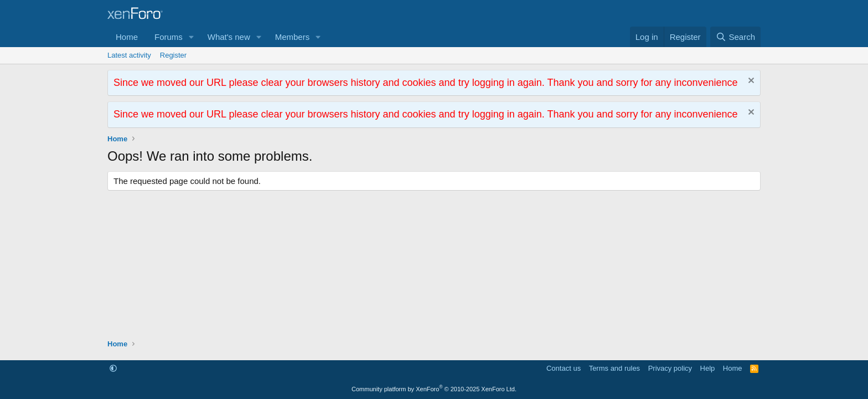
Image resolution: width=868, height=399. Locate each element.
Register (173, 55)
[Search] (735, 37)
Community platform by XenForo (434, 389)
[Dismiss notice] (750, 82)
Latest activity (129, 55)
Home (127, 37)
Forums (169, 37)
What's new (229, 37)
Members (293, 37)
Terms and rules (614, 368)
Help (708, 368)
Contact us (564, 368)
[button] (192, 37)
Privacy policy (670, 368)
